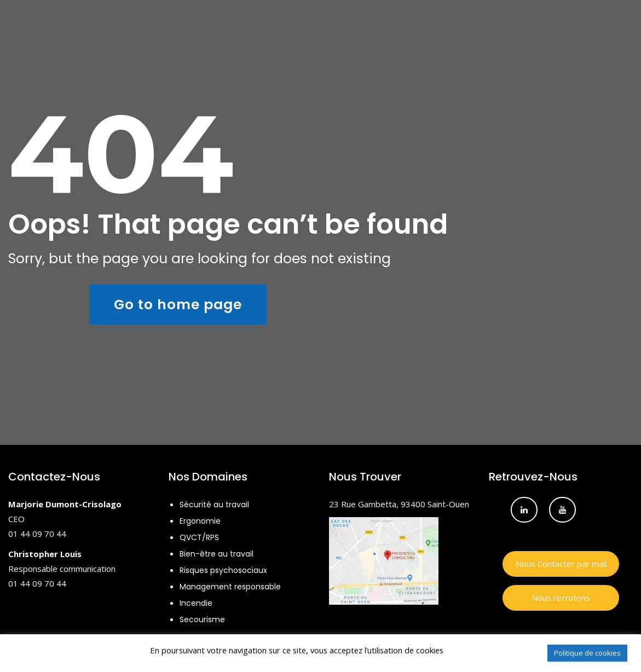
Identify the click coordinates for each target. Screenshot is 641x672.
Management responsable (230, 587)
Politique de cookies (587, 653)
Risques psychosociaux (223, 570)
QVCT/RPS (199, 537)
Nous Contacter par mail (561, 564)
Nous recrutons (561, 598)
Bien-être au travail (216, 554)
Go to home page (178, 305)
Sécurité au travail (214, 505)
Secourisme (202, 619)
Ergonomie (200, 521)
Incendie (196, 603)
